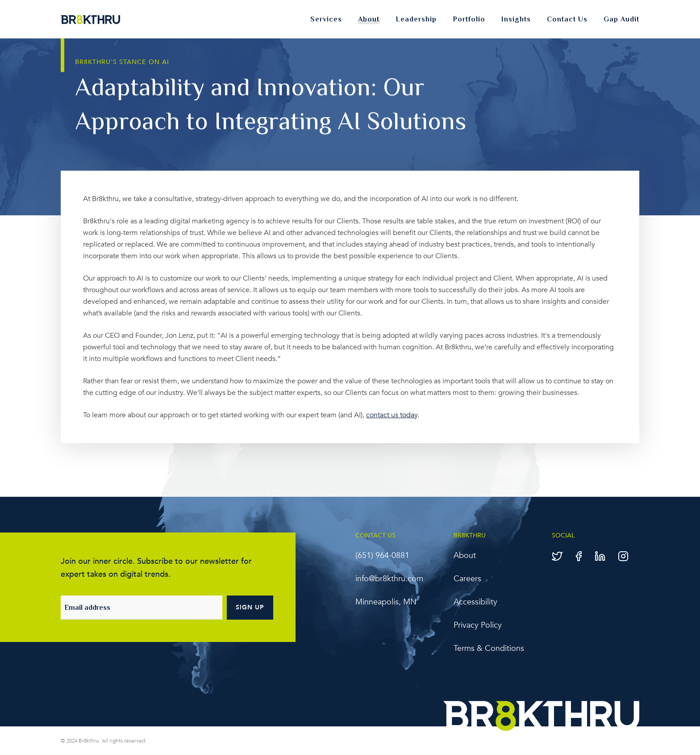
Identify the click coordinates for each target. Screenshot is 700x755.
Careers (467, 579)
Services (326, 19)
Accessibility (475, 602)
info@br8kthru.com (389, 579)
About (369, 19)
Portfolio (469, 19)
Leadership (416, 19)
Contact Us (567, 19)
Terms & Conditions (489, 648)
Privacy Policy (478, 625)
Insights (516, 19)
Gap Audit (621, 19)
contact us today (392, 415)
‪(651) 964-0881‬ (382, 556)
